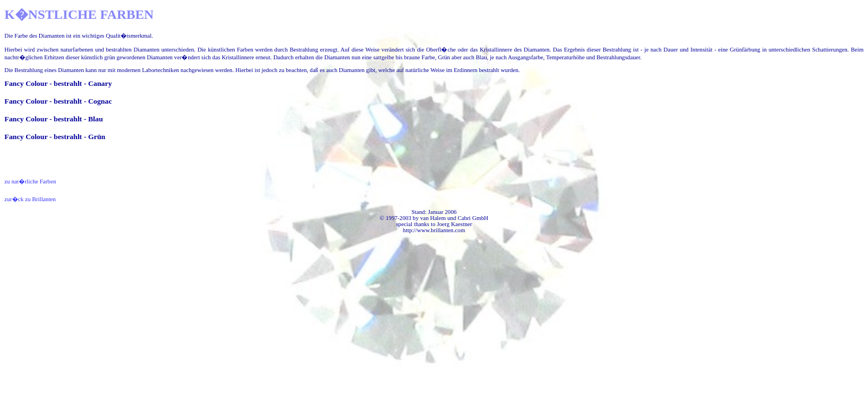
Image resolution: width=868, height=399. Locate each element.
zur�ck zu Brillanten (30, 199)
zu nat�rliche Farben (30, 181)
